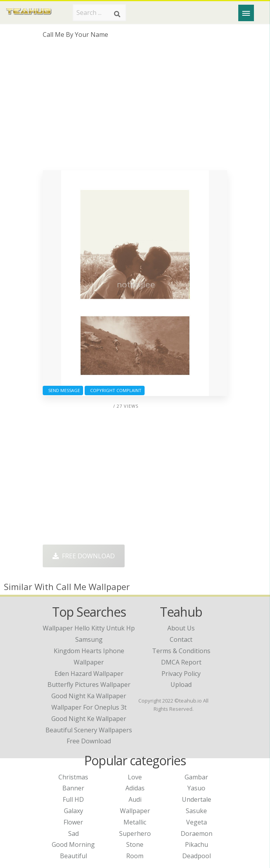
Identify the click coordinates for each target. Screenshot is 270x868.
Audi (135, 799)
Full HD (73, 799)
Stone (135, 844)
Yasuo (196, 788)
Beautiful (73, 856)
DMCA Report (181, 662)
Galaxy (73, 811)
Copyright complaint (115, 390)
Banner (73, 788)
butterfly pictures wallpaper (89, 685)
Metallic (135, 822)
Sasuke (196, 811)
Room (135, 856)
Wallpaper (135, 811)
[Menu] (246, 13)
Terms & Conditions (181, 651)
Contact (181, 639)
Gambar (196, 777)
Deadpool (197, 856)
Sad (73, 833)
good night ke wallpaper (89, 719)
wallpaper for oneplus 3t (89, 707)
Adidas (135, 788)
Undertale (197, 799)
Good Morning (73, 844)
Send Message (63, 390)
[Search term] (99, 13)
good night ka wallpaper (89, 696)
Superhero (135, 833)
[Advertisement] (135, 107)
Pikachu (197, 844)
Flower (73, 822)
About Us (181, 628)
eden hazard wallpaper (89, 674)
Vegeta (197, 822)
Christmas (73, 777)
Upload (181, 685)
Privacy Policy (181, 674)
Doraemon (197, 833)
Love (135, 777)
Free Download (84, 556)
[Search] (117, 14)
